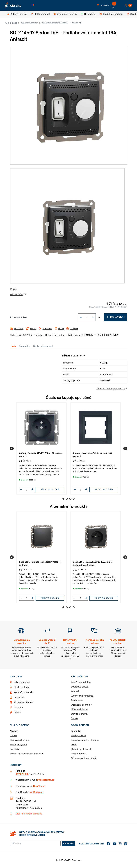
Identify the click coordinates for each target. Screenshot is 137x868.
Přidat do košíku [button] (50, 489)
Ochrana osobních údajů (84, 758)
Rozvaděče (19, 697)
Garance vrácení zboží (82, 696)
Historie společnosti (81, 749)
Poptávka (15, 749)
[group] (42, 449)
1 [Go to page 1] (63, 499)
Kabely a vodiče (22, 682)
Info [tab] (14, 346)
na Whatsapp (36, 792)
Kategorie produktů (81, 682)
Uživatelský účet (79, 709)
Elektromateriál (22, 687)
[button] (103, 5)
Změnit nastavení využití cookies (27, 753)
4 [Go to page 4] (74, 499)
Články (75, 718)
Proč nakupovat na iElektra (85, 740)
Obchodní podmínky (82, 705)
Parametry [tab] (24, 346)
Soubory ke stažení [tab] (43, 346)
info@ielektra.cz (46, 780)
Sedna (75, 23)
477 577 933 (22, 774)
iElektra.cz (12, 23)
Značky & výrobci (19, 744)
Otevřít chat (39, 786)
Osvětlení (19, 707)
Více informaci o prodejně (29, 814)
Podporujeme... (79, 753)
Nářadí (17, 712)
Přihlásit (68, 843)
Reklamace (77, 700)
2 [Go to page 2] (67, 499)
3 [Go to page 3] (70, 499)
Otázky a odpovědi (19, 740)
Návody (14, 731)
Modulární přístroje (24, 702)
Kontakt (75, 691)
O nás (74, 744)
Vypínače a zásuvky (29, 23)
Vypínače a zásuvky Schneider (55, 23)
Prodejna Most (78, 735)
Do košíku (115, 317)
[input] (27, 490)
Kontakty (75, 731)
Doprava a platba (80, 687)
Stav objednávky (79, 714)
